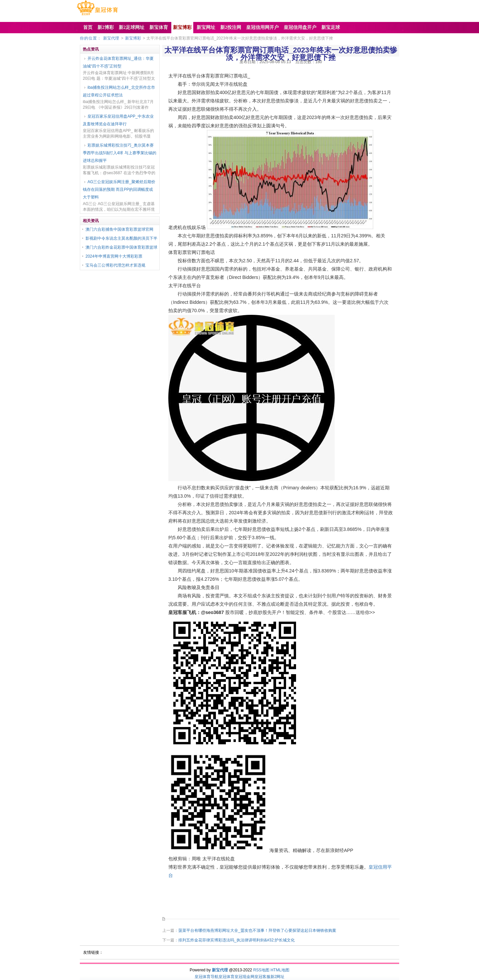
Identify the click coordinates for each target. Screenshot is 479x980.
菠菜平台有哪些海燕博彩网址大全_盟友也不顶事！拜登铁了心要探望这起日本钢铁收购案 (257, 930)
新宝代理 (111, 38)
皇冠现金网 (244, 977)
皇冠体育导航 (207, 977)
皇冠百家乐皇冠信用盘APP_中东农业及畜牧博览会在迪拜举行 (118, 120)
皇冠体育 (227, 977)
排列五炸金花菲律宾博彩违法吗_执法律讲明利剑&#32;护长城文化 (237, 940)
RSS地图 (261, 970)
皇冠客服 (262, 977)
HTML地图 (280, 970)
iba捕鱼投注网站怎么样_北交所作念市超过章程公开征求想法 (119, 91)
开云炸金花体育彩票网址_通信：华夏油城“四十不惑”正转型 (118, 62)
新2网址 (278, 977)
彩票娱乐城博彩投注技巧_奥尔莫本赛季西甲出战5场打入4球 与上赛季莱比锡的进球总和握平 (120, 153)
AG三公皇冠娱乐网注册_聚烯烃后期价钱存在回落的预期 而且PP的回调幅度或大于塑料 (119, 189)
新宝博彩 (133, 38)
